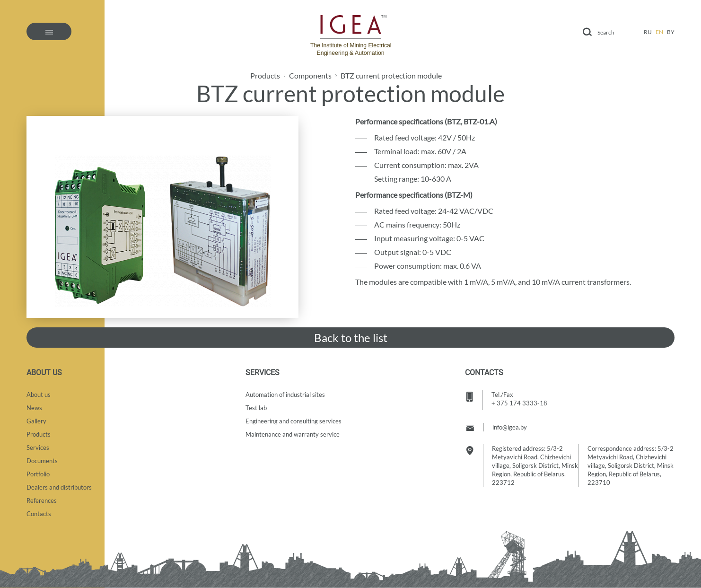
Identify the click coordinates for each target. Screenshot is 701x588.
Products (265, 76)
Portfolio (38, 474)
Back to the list (351, 338)
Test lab (256, 408)
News (34, 408)
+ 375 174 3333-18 (519, 403)
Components (310, 76)
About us (39, 395)
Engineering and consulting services (294, 421)
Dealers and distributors (59, 487)
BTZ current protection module (391, 76)
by (671, 32)
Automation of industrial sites (285, 395)
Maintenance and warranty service (293, 434)
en (659, 32)
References (42, 500)
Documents (42, 461)
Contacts (39, 514)
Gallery (36, 421)
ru (648, 32)
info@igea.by (510, 427)
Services (38, 448)
